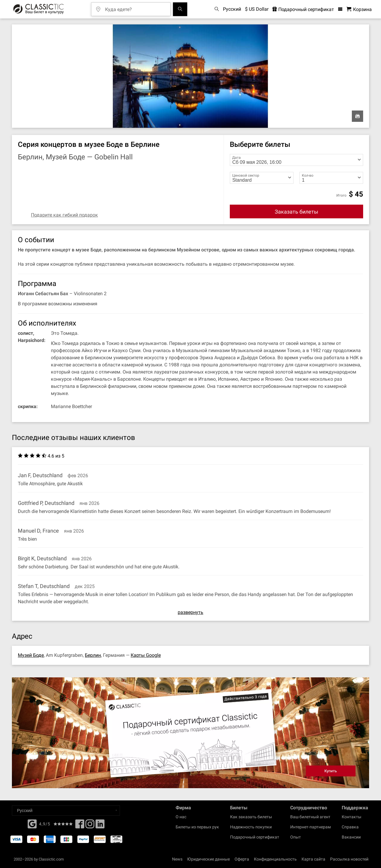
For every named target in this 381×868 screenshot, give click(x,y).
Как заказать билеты (251, 817)
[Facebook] (32, 823)
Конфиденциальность (275, 859)
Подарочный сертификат (255, 837)
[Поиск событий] (180, 9)
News (177, 859)
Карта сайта (313, 859)
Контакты (352, 817)
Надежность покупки (251, 827)
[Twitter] (90, 826)
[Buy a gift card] (190, 733)
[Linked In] (100, 826)
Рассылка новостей (349, 859)
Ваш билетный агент (310, 817)
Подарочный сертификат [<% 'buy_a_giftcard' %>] (303, 9)
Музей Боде (31, 655)
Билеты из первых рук (197, 827)
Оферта (242, 859)
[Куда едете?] (135, 7)
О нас (181, 817)
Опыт (296, 837)
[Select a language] (66, 811)
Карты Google (146, 655)
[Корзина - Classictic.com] (359, 9)
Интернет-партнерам (310, 827)
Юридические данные (209, 859)
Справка (350, 827)
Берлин (93, 655)
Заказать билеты (296, 212)
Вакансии (351, 837)
